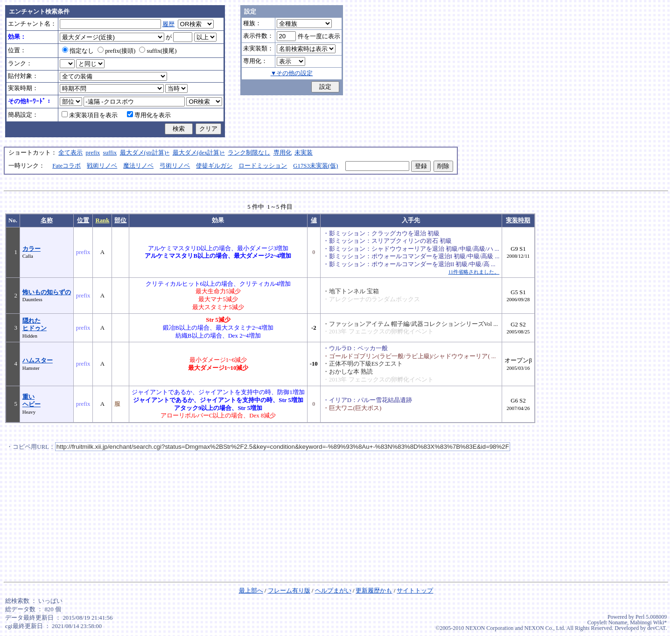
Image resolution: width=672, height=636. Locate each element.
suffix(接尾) (158, 51)
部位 (120, 220)
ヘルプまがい (333, 591)
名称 (47, 220)
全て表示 (70, 153)
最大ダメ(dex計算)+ (199, 153)
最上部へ (251, 591)
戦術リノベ (102, 166)
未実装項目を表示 (90, 115)
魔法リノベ (138, 166)
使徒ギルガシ (214, 166)
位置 (83, 220)
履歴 (168, 24)
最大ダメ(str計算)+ (145, 153)
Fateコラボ (66, 166)
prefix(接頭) (116, 51)
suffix (110, 153)
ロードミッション (263, 166)
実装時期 (518, 220)
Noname (618, 622)
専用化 (283, 153)
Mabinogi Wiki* (648, 622)
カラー (31, 249)
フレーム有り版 (289, 591)
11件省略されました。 (474, 272)
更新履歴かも (374, 591)
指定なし (78, 51)
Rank (102, 220)
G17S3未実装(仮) (315, 166)
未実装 (304, 153)
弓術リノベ (175, 166)
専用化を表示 (149, 115)
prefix (93, 153)
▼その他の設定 (292, 73)
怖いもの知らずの (47, 292)
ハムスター (38, 360)
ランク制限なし (249, 153)
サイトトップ (415, 591)
